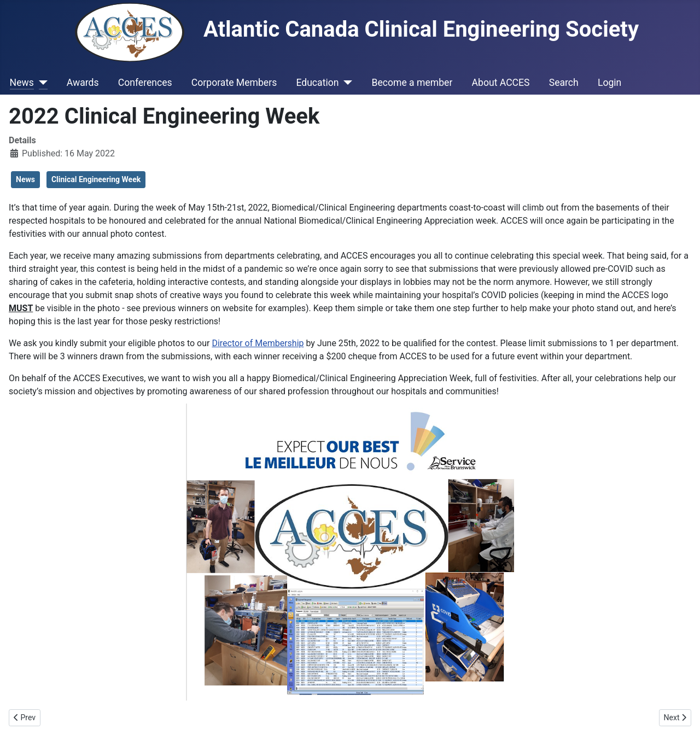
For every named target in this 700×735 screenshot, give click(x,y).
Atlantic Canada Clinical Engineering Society (357, 29)
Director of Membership (258, 343)
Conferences (145, 83)
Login (609, 83)
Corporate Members (234, 83)
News (22, 83)
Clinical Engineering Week (96, 179)
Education (317, 83)
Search (564, 83)
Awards (83, 83)
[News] (41, 83)
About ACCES (501, 83)
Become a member (412, 83)
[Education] (345, 83)
